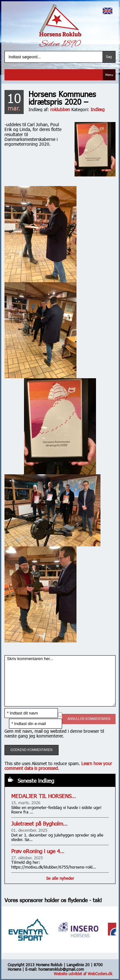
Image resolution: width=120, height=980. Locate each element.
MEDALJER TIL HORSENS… (44, 796)
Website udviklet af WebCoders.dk (83, 974)
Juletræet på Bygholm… (39, 824)
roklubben (60, 109)
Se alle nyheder (60, 878)
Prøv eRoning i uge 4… (38, 851)
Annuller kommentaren (89, 719)
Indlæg (98, 109)
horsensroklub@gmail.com (61, 969)
